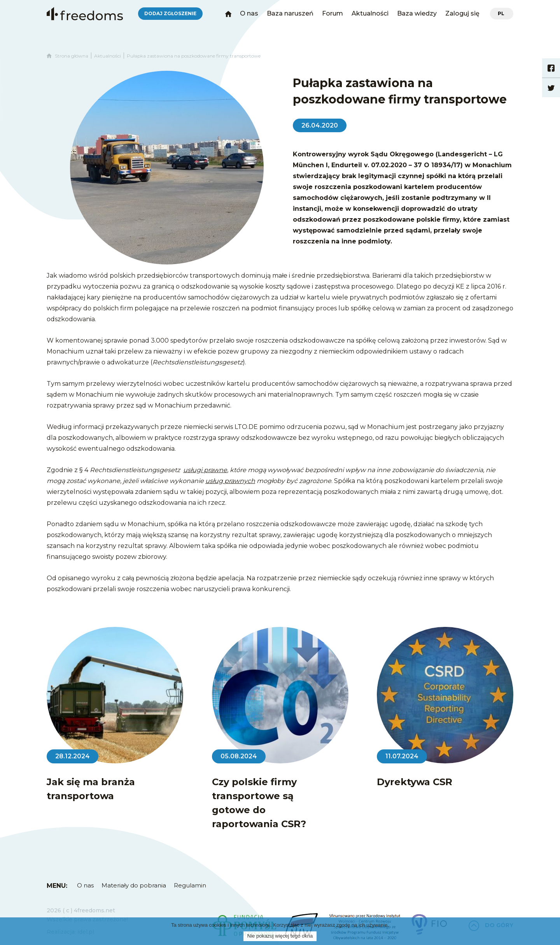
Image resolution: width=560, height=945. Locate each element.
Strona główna (67, 56)
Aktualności (370, 13)
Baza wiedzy (417, 13)
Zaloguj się (462, 13)
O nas (249, 13)
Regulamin (190, 885)
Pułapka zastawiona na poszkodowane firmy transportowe (194, 56)
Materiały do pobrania (134, 885)
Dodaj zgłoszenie (170, 13)
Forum (332, 13)
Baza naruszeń (290, 13)
